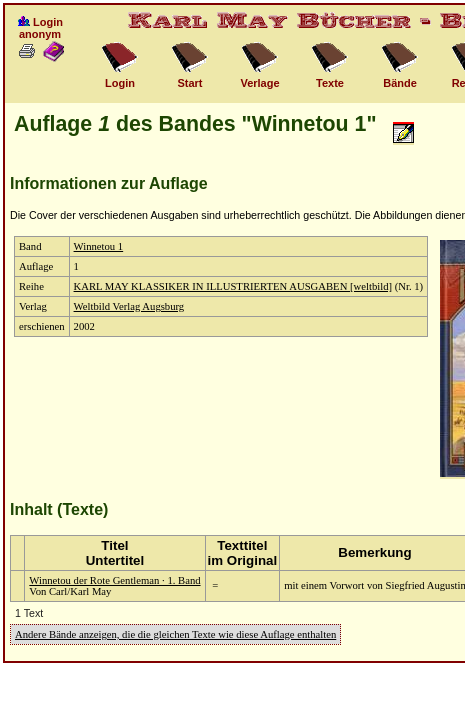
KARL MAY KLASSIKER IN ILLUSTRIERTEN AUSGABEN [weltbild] (233, 286)
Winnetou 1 (99, 246)
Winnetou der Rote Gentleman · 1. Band (114, 580)
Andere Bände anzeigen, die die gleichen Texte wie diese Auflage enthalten (175, 634)
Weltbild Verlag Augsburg (129, 306)
